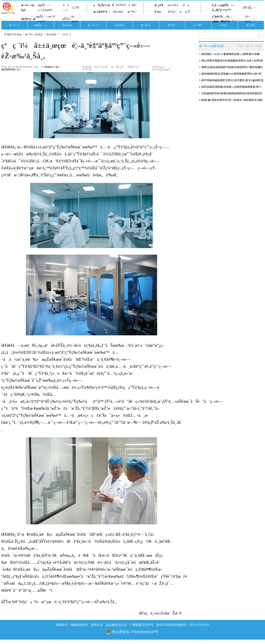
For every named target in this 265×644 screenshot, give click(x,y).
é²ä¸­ (186, 5)
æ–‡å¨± (146, 25)
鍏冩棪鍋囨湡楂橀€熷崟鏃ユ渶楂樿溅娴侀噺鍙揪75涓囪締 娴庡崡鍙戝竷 (231, 88)
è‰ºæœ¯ (119, 12)
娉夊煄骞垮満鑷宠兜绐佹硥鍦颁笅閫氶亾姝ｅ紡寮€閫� (232, 61)
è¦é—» (66, 8)
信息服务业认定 (116, 625)
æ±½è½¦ (173, 5)
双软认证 (97, 625)
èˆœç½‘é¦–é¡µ (13, 34)
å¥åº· (133, 5)
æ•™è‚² (132, 12)
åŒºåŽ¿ (248, 8)
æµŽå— (41, 25)
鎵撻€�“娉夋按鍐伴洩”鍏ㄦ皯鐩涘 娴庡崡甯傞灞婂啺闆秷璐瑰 (232, 101)
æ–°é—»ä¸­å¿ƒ (28, 8)
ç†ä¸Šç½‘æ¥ (104, 5)
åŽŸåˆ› (67, 19)
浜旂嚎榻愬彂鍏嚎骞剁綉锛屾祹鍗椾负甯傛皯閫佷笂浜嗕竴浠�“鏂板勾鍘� (232, 94)
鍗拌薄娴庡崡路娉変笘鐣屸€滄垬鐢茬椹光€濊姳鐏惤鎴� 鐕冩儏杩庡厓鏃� (233, 81)
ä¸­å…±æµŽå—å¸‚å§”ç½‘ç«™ (223, 8)
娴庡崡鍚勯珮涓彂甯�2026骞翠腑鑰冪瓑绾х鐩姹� (232, 75)
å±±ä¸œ (75, 19)
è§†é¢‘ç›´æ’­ (29, 19)
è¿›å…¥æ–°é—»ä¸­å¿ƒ (251, 46)
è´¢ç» (159, 12)
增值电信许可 (80, 625)
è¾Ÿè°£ (121, 5)
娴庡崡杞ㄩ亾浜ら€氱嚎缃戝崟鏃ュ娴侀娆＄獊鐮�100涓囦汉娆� (231, 55)
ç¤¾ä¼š (119, 25)
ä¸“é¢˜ (76, 8)
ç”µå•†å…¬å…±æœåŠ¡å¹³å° (223, 19)
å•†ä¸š (172, 12)
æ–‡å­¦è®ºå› (102, 12)
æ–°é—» (14, 25)
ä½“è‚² (172, 25)
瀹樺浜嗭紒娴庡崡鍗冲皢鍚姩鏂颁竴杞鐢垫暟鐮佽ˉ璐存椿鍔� (233, 68)
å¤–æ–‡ (248, 19)
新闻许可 (62, 625)
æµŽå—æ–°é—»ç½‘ (45, 19)
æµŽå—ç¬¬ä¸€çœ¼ (45, 8)
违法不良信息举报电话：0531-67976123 (183, 625)
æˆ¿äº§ (159, 5)
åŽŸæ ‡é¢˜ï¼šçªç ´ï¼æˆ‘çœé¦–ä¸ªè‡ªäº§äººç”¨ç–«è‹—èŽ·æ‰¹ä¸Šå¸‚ (59, 602)
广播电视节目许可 (142, 625)
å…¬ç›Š (185, 12)
